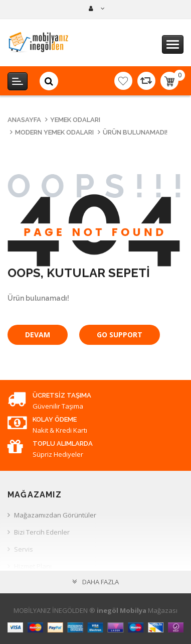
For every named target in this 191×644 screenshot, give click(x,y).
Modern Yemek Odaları (54, 132)
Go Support (120, 335)
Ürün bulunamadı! (135, 132)
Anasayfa (24, 120)
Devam (38, 335)
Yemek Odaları (75, 120)
